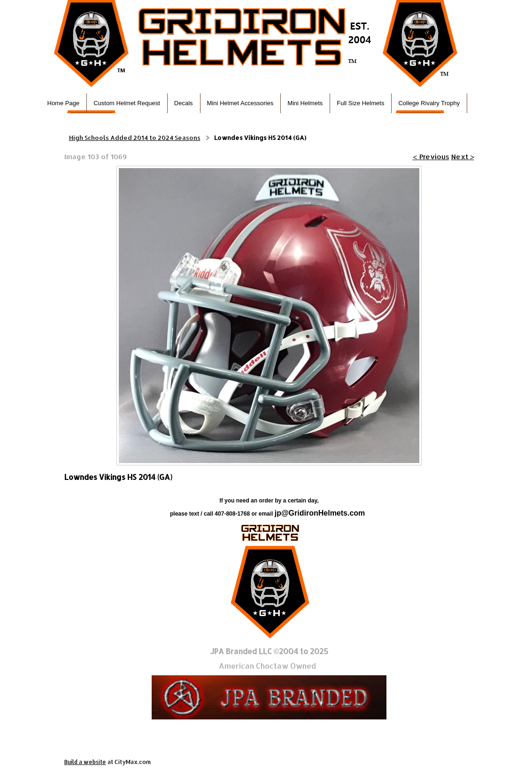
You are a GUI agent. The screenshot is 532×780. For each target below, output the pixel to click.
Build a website (85, 762)
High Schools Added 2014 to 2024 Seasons (135, 138)
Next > (463, 157)
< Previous (431, 157)
